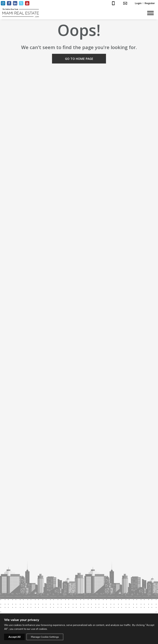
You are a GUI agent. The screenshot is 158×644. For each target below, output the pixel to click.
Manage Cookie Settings (45, 637)
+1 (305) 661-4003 (114, 3)
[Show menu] (150, 13)
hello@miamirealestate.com (126, 3)
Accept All (14, 637)
